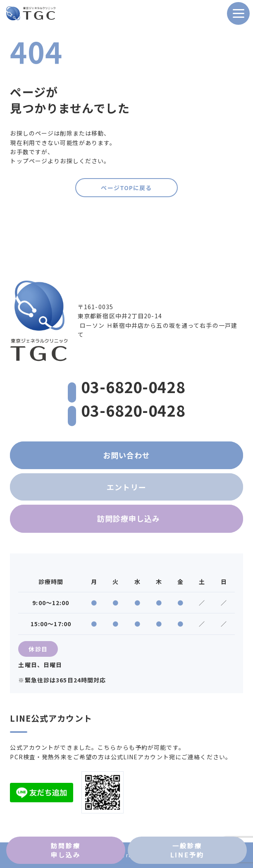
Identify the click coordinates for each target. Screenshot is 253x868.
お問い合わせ (127, 455)
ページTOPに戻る (126, 188)
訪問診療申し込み (129, 518)
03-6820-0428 (126, 386)
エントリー (126, 487)
